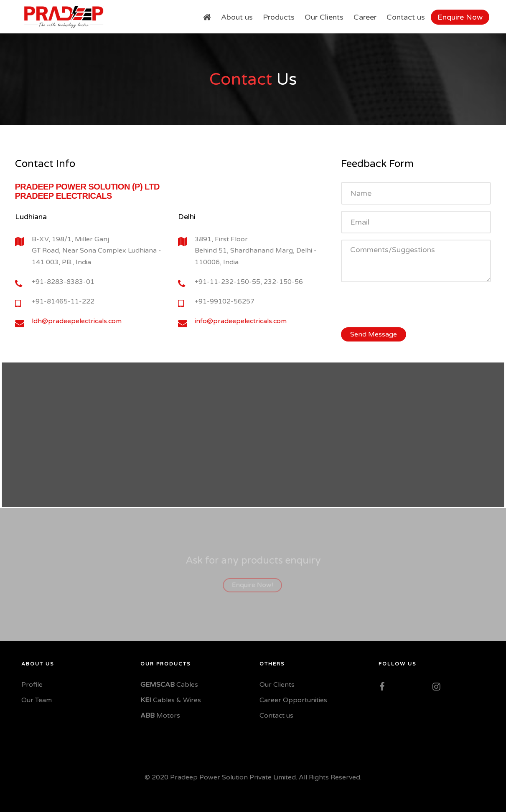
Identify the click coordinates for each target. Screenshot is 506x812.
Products (279, 17)
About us (237, 17)
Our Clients (324, 17)
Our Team (37, 700)
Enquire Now (460, 17)
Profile (32, 685)
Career (365, 17)
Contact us (406, 17)
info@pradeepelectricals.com (241, 321)
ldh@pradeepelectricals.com (77, 321)
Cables (169, 685)
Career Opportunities (293, 700)
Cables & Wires (171, 700)
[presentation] (404, 305)
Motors (160, 716)
